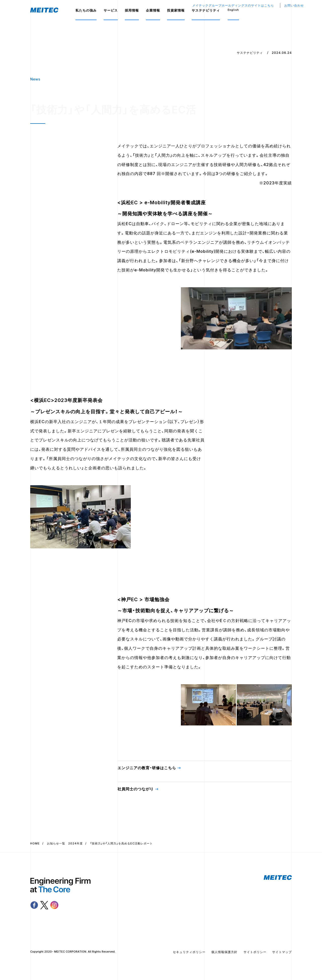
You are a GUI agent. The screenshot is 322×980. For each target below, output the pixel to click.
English (233, 10)
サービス (111, 10)
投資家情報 (176, 10)
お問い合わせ (294, 5)
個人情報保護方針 (224, 952)
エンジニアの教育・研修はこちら (147, 768)
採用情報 (132, 10)
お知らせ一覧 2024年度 (65, 844)
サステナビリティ (206, 10)
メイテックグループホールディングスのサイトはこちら (233, 5)
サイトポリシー (255, 952)
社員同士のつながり (136, 789)
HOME (35, 844)
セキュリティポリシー (189, 952)
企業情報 (153, 10)
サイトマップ (282, 952)
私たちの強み (86, 10)
